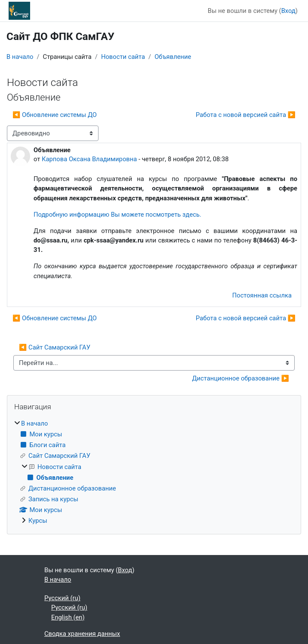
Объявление (173, 57)
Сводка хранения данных (82, 634)
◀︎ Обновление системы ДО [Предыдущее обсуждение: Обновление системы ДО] (55, 115)
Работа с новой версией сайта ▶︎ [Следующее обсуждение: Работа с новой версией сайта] (246, 115)
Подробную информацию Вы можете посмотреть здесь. (117, 215)
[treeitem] (154, 472)
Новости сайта (123, 57)
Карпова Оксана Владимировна (89, 159)
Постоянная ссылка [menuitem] (262, 295)
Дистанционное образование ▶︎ (240, 378)
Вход (288, 11)
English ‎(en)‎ (68, 617)
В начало (20, 57)
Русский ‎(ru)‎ (62, 598)
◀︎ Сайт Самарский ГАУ (55, 347)
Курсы (38, 521)
